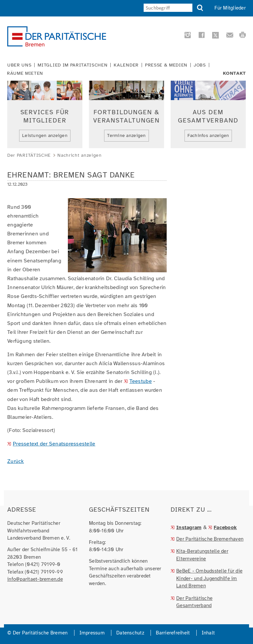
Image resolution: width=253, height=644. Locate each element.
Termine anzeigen (126, 135)
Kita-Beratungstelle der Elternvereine (202, 555)
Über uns (19, 65)
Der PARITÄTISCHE (29, 155)
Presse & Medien (166, 65)
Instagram (189, 527)
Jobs (200, 65)
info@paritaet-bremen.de (35, 579)
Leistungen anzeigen (45, 135)
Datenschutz (130, 633)
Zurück (16, 461)
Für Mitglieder (230, 8)
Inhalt (208, 633)
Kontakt (235, 73)
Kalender (126, 65)
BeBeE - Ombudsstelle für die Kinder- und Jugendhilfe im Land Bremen (209, 578)
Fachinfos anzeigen (208, 135)
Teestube (141, 381)
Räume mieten (25, 73)
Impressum (92, 633)
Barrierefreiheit (173, 633)
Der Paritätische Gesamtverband (194, 602)
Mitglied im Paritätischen (72, 65)
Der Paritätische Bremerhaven (210, 539)
